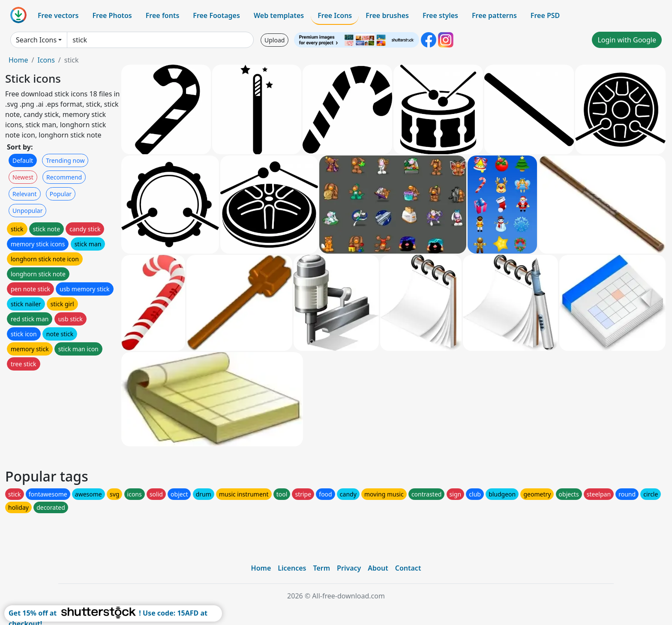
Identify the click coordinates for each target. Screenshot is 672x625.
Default (23, 160)
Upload (274, 40)
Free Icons (335, 15)
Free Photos (112, 15)
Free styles (440, 15)
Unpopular (27, 211)
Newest (23, 177)
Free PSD (545, 15)
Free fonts (163, 15)
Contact (408, 568)
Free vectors (58, 15)
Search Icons (36, 40)
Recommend (64, 177)
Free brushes (387, 15)
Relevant (25, 194)
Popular (61, 194)
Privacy (349, 568)
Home (18, 60)
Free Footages (216, 15)
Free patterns (494, 15)
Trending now (65, 160)
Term (321, 568)
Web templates (279, 15)
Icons (46, 60)
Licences (292, 568)
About (378, 568)
